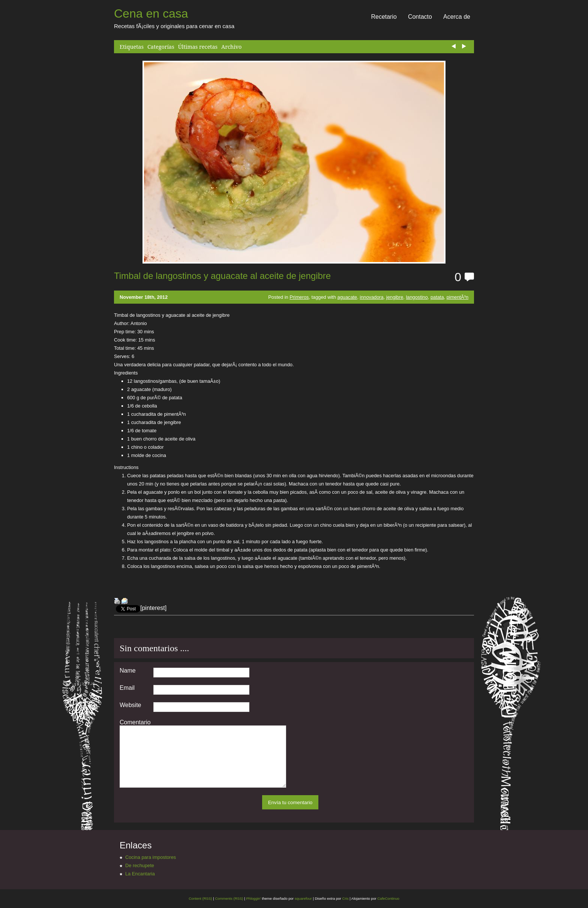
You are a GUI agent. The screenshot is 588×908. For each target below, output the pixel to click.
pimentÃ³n (457, 297)
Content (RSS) (200, 898)
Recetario (384, 17)
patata (437, 297)
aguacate (347, 297)
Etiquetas (132, 47)
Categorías (161, 47)
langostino (417, 297)
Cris (345, 898)
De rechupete (140, 865)
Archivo (231, 47)
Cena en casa (151, 13)
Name (128, 671)
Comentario (135, 722)
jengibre (395, 297)
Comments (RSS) (229, 898)
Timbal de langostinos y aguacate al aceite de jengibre (222, 276)
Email (127, 688)
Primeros (299, 297)
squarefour (303, 898)
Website (130, 705)
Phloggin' (253, 898)
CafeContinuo (388, 898)
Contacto (420, 17)
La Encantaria (140, 874)
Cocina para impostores (151, 857)
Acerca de (457, 17)
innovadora (371, 297)
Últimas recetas (198, 47)
